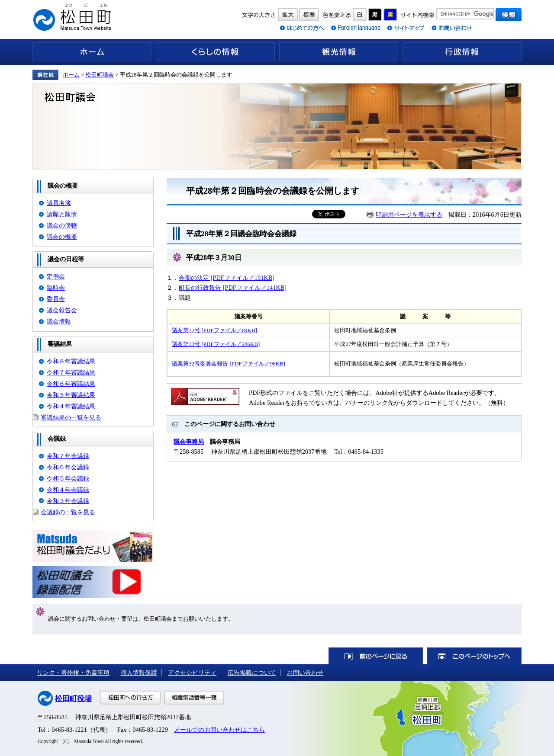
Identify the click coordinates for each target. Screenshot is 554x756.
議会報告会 (62, 310)
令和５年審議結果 (71, 395)
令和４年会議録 (68, 490)
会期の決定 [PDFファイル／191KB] (227, 278)
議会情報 (59, 321)
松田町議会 (100, 75)
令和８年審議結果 (71, 361)
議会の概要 (62, 237)
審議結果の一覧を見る (71, 417)
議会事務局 (189, 442)
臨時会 (56, 288)
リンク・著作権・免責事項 (73, 673)
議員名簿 (59, 203)
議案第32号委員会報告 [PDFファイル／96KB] (229, 364)
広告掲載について (252, 673)
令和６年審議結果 (71, 384)
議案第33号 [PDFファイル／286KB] (216, 344)
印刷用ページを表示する (409, 215)
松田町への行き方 (130, 698)
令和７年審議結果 (71, 372)
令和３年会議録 (68, 501)
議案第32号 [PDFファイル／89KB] (214, 330)
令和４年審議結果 (71, 406)
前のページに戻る (376, 656)
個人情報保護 (139, 673)
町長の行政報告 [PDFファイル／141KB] (233, 288)
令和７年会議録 (68, 456)
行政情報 (462, 52)
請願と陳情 (62, 214)
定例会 (56, 276)
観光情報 (339, 52)
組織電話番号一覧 (194, 698)
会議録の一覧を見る (68, 512)
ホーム (92, 52)
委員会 (56, 299)
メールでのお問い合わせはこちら (219, 730)
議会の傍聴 (62, 225)
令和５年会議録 (68, 478)
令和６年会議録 (68, 467)
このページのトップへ (474, 656)
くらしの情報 (215, 52)
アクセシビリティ (192, 673)
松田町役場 (73, 699)
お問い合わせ (305, 673)
